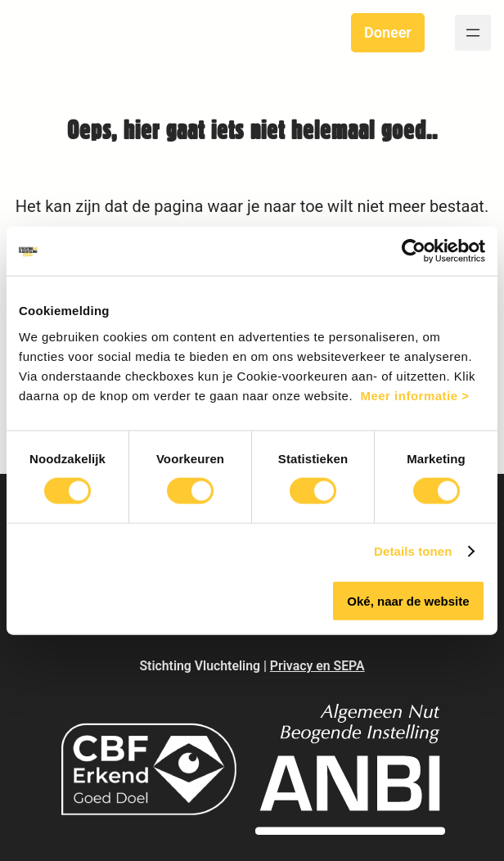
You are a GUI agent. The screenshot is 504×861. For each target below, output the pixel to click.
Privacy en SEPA (317, 666)
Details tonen (413, 551)
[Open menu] (473, 33)
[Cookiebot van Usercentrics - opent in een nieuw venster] (414, 251)
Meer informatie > (414, 395)
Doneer (388, 32)
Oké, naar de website (408, 600)
